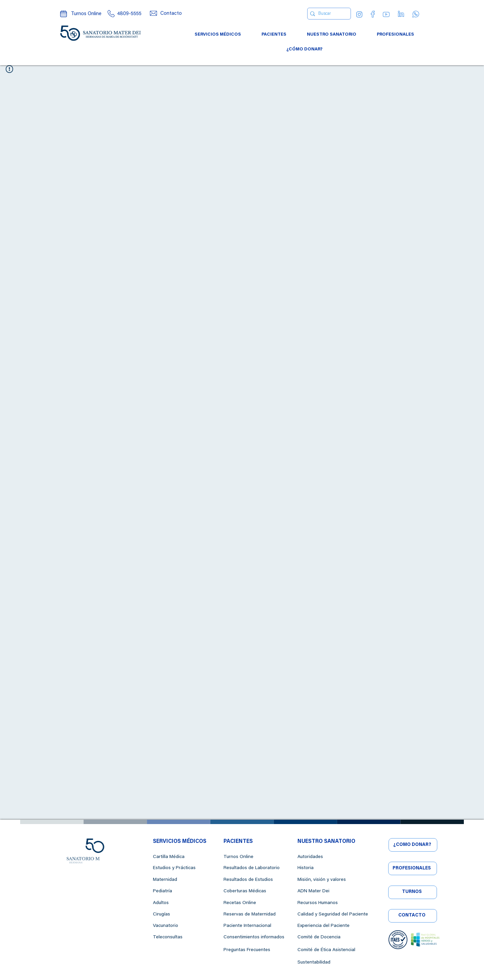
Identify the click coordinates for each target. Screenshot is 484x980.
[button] (218, 35)
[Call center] (111, 14)
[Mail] (153, 13)
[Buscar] (327, 14)
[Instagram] (359, 14)
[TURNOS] (413, 892)
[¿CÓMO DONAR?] (413, 845)
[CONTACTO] (413, 916)
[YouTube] (386, 14)
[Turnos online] (64, 14)
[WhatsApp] (416, 14)
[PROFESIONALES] (413, 868)
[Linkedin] (401, 14)
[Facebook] (373, 14)
